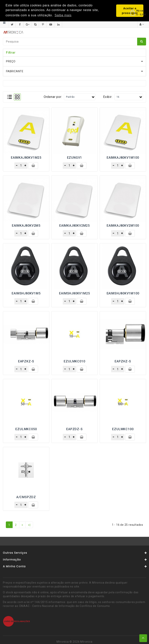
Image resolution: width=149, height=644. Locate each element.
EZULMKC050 (26, 429)
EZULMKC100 (123, 429)
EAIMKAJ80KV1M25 (26, 157)
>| (29, 525)
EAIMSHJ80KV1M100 (123, 293)
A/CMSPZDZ (26, 497)
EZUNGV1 (75, 157)
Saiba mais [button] (63, 15)
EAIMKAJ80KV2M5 (26, 225)
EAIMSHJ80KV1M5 (26, 293)
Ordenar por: (53, 97)
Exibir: (108, 97)
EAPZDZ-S (74, 429)
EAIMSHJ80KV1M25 (74, 293)
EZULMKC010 (74, 361)
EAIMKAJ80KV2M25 (74, 225)
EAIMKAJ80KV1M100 (123, 157)
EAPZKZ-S (26, 361)
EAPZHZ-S (123, 361)
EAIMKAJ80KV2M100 (123, 225)
